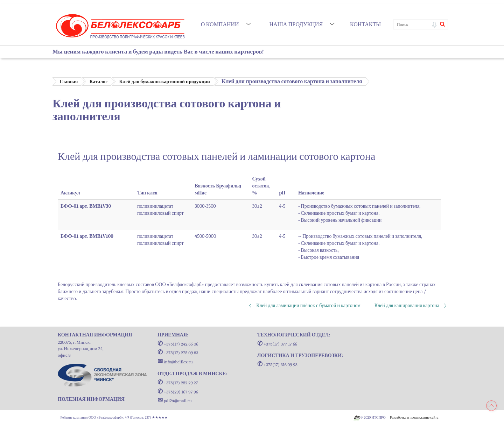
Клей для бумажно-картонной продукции (164, 82)
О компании (220, 24)
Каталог (98, 82)
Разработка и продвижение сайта (414, 418)
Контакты (365, 24)
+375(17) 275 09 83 (178, 353)
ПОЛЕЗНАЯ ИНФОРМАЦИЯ (91, 399)
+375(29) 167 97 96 (178, 392)
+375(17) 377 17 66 (277, 344)
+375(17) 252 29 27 (178, 383)
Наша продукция (296, 24)
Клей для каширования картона (407, 305)
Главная (69, 82)
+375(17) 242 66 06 (178, 344)
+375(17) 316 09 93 (277, 365)
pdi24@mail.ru (175, 401)
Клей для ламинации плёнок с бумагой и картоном (308, 305)
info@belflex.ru (175, 362)
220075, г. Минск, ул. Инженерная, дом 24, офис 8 (81, 349)
